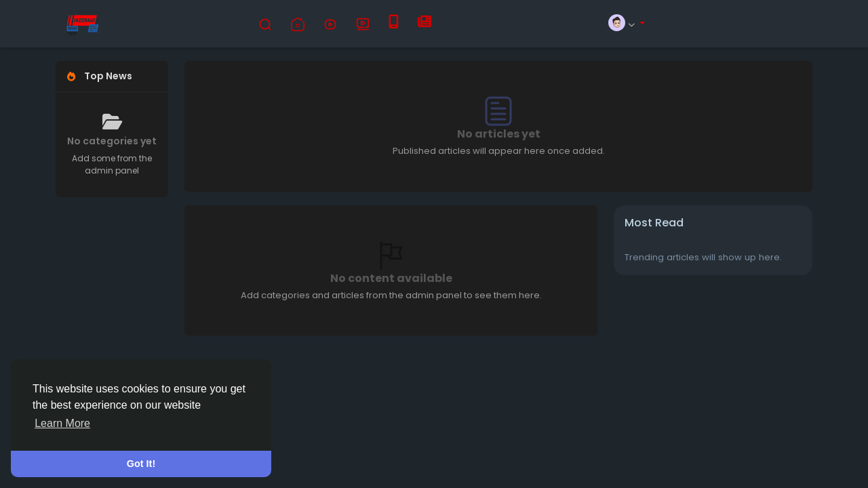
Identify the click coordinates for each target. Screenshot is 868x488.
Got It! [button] (141, 464)
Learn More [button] (62, 423)
